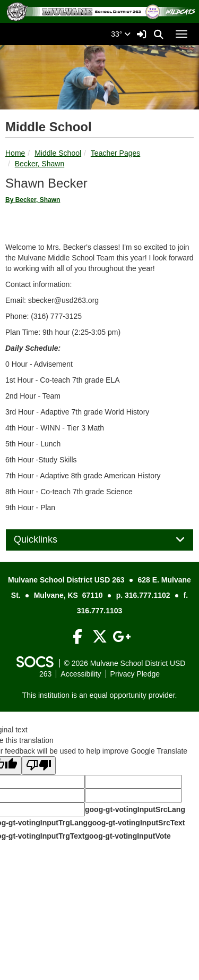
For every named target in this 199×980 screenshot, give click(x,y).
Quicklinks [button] (47, 540)
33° (121, 34)
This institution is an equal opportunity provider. (100, 695)
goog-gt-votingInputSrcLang (135, 809)
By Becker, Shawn (33, 200)
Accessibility (81, 674)
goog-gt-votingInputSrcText (136, 823)
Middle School (58, 153)
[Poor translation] (39, 766)
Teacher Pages (115, 153)
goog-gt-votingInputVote (127, 836)
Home (15, 153)
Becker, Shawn (40, 164)
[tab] (99, 540)
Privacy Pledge (135, 674)
